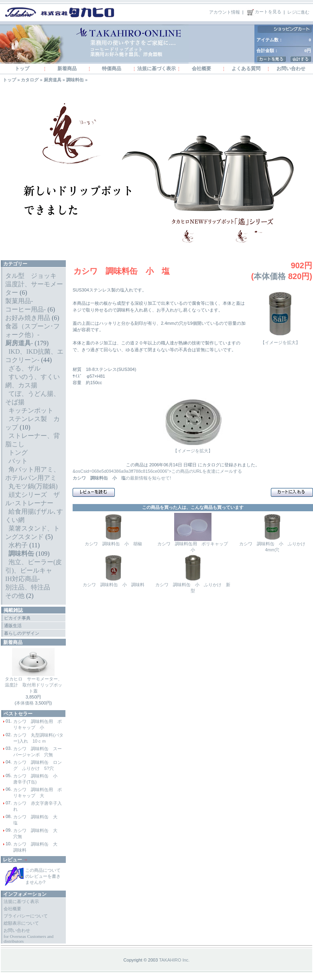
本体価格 (25, 703)
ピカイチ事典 (17, 618)
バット (18, 461)
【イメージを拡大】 (280, 340)
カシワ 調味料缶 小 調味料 (114, 585)
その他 (15, 596)
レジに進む (298, 12)
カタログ (30, 80)
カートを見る (264, 12)
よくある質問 (246, 69)
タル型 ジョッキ (31, 276)
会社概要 (201, 69)
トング (18, 453)
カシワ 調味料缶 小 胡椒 (113, 544)
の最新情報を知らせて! (122, 478)
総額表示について (21, 923)
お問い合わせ (291, 69)
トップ (22, 69)
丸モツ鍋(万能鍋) (33, 486)
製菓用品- (19, 301)
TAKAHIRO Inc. (174, 960)
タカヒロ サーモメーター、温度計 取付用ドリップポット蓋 (34, 685)
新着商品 (67, 69)
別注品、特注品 (28, 587)
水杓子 (18, 545)
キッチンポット (31, 410)
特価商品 (112, 69)
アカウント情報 (225, 12)
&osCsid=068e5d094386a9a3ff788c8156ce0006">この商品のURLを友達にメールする (157, 471)
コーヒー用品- (25, 309)
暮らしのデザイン (22, 633)
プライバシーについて (26, 916)
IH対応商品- (22, 579)
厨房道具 (53, 80)
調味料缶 (75, 80)
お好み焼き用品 (28, 318)
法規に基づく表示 (156, 69)
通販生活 (13, 626)
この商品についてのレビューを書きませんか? (43, 876)
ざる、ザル (24, 368)
